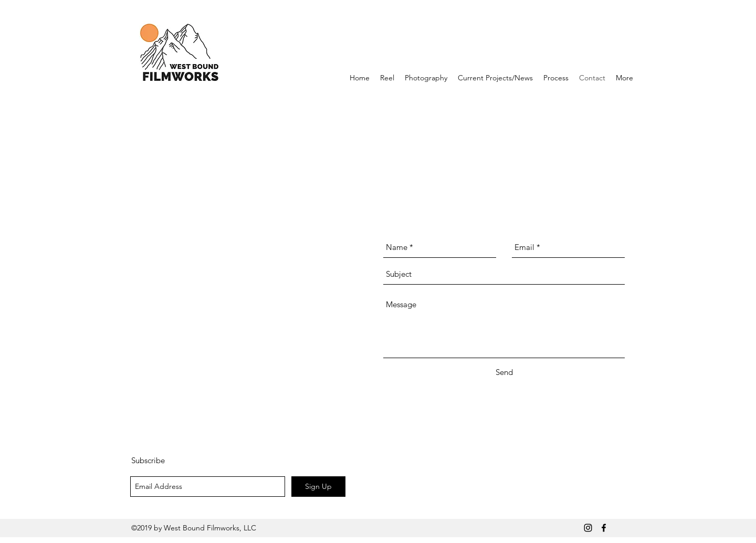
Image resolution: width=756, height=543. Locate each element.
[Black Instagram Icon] (588, 528)
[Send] (504, 372)
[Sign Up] (318, 487)
